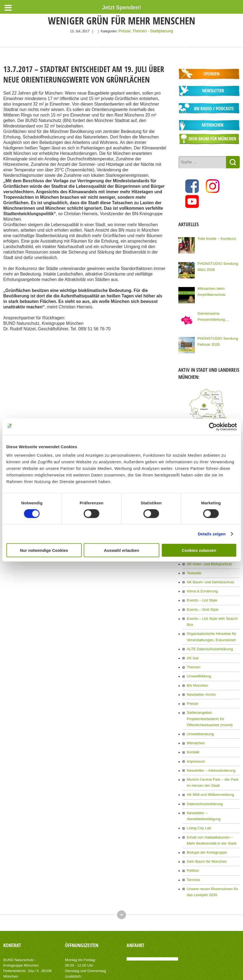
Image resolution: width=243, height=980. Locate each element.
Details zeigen (212, 534)
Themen (193, 647)
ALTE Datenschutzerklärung (207, 630)
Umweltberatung (199, 704)
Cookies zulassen (199, 550)
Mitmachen (195, 712)
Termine (193, 834)
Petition (192, 825)
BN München (196, 664)
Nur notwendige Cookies (44, 550)
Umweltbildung (198, 656)
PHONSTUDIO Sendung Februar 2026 (215, 337)
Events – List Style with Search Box (213, 608)
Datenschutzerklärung (203, 769)
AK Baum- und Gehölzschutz (208, 574)
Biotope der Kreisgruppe (205, 808)
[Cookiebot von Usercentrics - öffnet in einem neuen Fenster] (213, 427)
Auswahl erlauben (121, 550)
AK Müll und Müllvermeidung (208, 760)
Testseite (193, 566)
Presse (128, 31)
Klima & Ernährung (201, 583)
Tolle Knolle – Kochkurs (215, 235)
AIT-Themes (47, 972)
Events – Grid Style (201, 600)
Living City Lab (198, 786)
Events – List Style (200, 591)
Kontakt (192, 721)
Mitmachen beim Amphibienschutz (210, 288)
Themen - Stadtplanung (152, 31)
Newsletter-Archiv (200, 673)
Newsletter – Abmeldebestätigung (211, 777)
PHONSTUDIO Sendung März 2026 (215, 263)
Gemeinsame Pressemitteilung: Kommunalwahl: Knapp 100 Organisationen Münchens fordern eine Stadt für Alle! (218, 313)
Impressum (195, 729)
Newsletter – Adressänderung (208, 738)
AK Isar (192, 639)
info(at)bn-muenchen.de (35, 934)
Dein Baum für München (205, 817)
